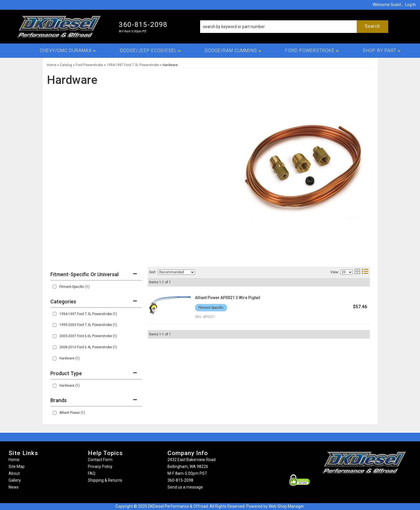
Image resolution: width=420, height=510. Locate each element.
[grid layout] (357, 272)
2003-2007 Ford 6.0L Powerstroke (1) (88, 336)
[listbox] (176, 272)
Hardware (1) (69, 358)
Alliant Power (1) (72, 413)
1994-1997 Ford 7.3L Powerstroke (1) (88, 314)
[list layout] (365, 272)
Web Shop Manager (286, 506)
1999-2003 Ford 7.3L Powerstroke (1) (88, 325)
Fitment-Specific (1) (74, 287)
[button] (294, 27)
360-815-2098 (180, 480)
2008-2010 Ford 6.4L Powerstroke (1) (88, 347)
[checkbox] (55, 287)
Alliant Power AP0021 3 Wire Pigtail (228, 298)
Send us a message (185, 487)
